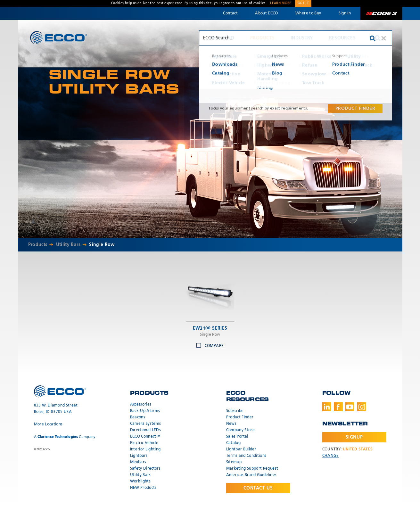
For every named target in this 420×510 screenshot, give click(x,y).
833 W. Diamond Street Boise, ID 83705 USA (56, 409)
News (231, 424)
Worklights (140, 481)
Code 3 (381, 13)
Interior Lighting (145, 449)
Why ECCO (222, 38)
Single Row (102, 245)
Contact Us (258, 488)
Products (262, 38)
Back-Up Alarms (145, 411)
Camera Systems (146, 424)
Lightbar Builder (241, 449)
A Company (65, 437)
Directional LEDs (146, 430)
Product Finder (240, 417)
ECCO (59, 38)
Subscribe (235, 411)
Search (378, 38)
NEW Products (143, 488)
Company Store (241, 430)
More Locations (48, 424)
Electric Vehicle (144, 443)
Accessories (141, 405)
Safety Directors (145, 469)
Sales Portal (237, 437)
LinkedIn (327, 407)
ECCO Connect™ (145, 437)
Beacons (138, 417)
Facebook (338, 407)
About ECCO (267, 13)
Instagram (362, 407)
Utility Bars (68, 245)
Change (331, 456)
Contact (230, 13)
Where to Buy (308, 13)
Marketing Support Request (252, 469)
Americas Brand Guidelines (251, 475)
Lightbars (139, 456)
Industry (302, 38)
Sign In (345, 13)
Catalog (233, 443)
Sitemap (234, 462)
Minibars (138, 462)
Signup (354, 437)
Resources (342, 38)
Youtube (350, 407)
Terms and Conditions (246, 456)
